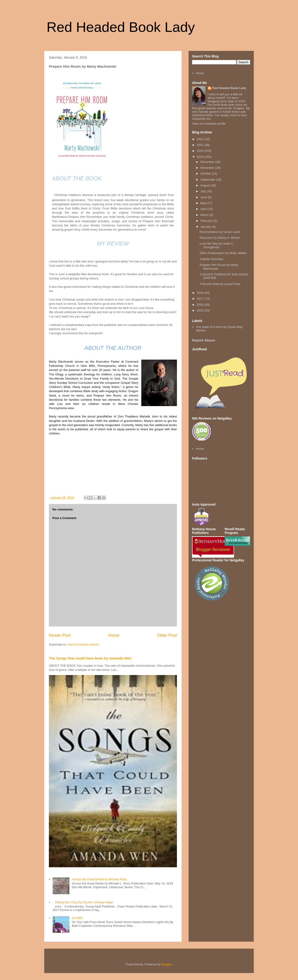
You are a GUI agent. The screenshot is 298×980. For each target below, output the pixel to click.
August (206, 185)
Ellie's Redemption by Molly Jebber (223, 253)
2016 (201, 305)
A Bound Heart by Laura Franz (220, 284)
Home (114, 635)
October (206, 174)
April (204, 209)
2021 (201, 145)
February (207, 221)
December (208, 162)
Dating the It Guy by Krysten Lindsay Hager (84, 902)
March (205, 215)
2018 (201, 293)
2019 (201, 157)
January (206, 227)
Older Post (167, 635)
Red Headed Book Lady (121, 27)
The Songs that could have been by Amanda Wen (90, 658)
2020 (201, 151)
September (208, 180)
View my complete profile (209, 124)
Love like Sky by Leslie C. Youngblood (217, 245)
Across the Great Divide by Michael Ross (99, 879)
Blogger (167, 964)
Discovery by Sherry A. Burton (220, 238)
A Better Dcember (212, 259)
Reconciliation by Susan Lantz (220, 232)
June (204, 197)
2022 (201, 139)
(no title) (77, 918)
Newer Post (60, 635)
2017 (201, 299)
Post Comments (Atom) (83, 644)
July (204, 191)
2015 (201, 310)
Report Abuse (204, 340)
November (208, 168)
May (204, 203)
